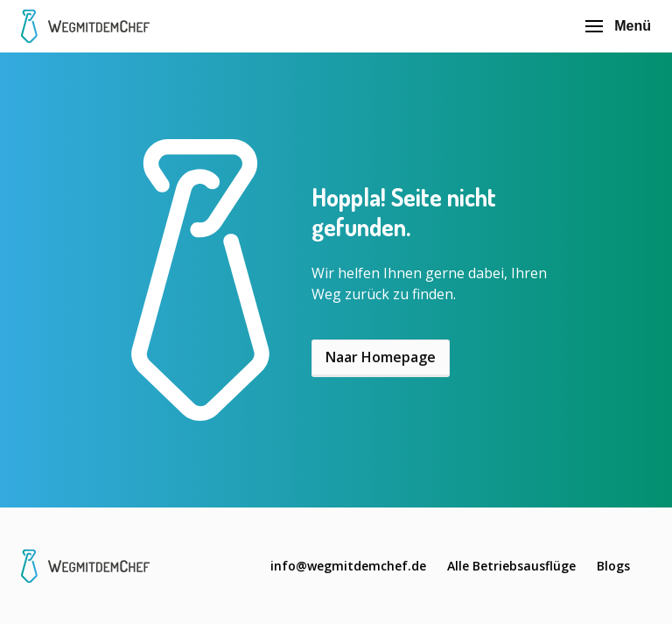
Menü (618, 26)
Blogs (613, 566)
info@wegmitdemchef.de (348, 566)
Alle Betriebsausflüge (511, 566)
